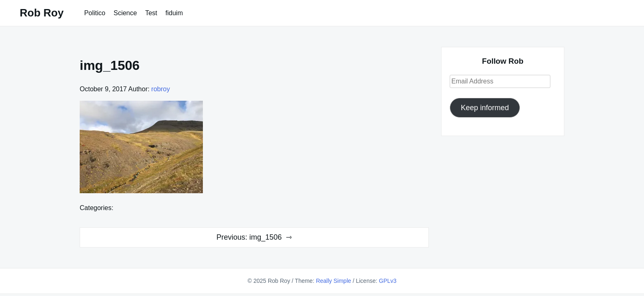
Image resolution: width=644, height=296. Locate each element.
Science (125, 13)
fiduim (174, 13)
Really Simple (333, 281)
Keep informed (485, 108)
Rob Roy (42, 13)
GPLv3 (388, 281)
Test (151, 13)
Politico (95, 13)
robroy (160, 89)
